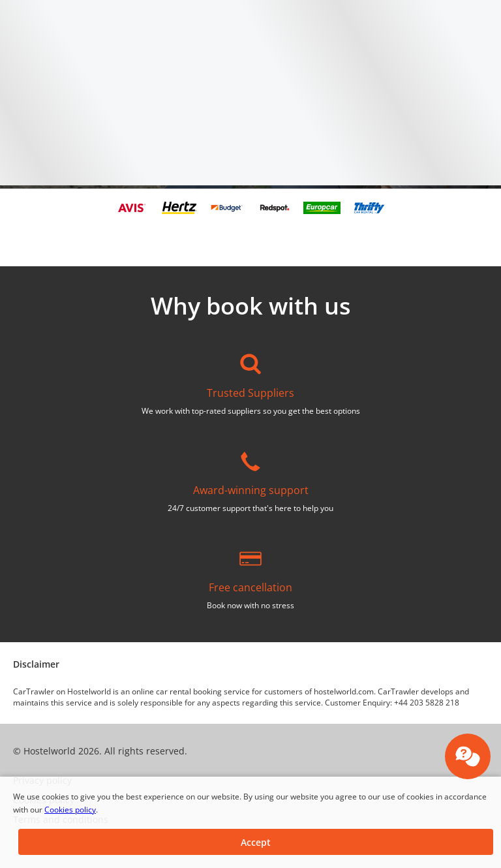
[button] (256, 842)
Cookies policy (70, 810)
